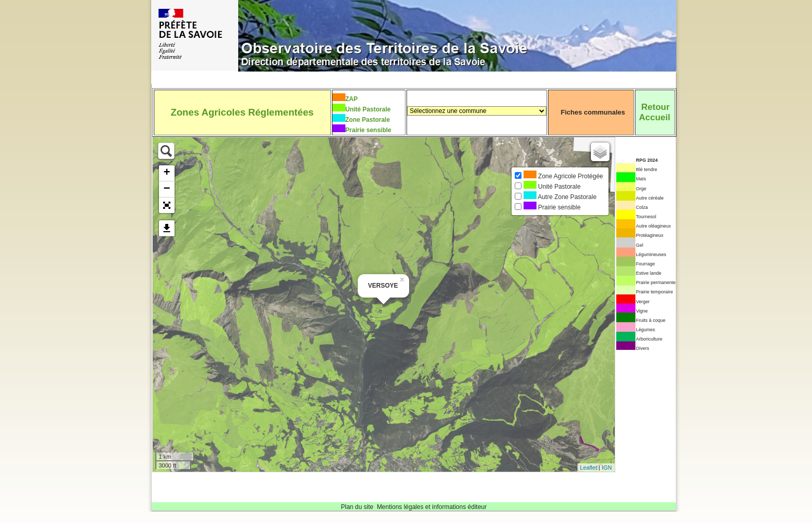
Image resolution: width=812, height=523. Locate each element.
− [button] (166, 189)
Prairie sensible (368, 130)
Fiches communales (593, 112)
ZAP (352, 99)
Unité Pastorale (368, 109)
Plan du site (357, 507)
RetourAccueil (655, 112)
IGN (607, 468)
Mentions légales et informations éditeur (432, 507)
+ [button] (166, 173)
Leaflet (589, 468)
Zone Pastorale (368, 120)
